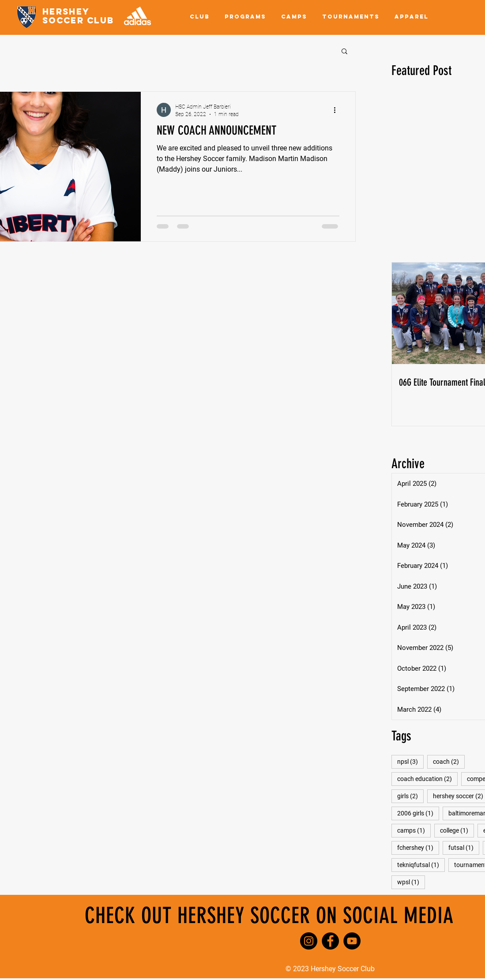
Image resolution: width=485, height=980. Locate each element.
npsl (410, 761)
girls (410, 796)
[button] (200, 17)
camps (414, 830)
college (457, 830)
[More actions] (338, 110)
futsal (464, 847)
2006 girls (418, 813)
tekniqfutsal (421, 865)
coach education (427, 779)
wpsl (411, 882)
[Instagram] (309, 941)
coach (449, 761)
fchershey (418, 847)
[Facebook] (330, 941)
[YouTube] (352, 941)
